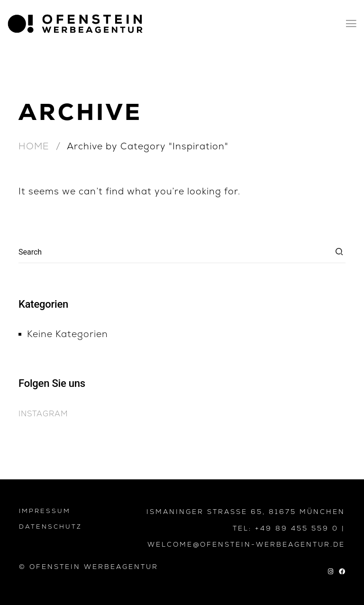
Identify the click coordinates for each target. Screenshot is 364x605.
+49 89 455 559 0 (297, 528)
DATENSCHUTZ (50, 527)
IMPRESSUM (45, 511)
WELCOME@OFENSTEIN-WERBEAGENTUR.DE (246, 544)
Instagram (43, 414)
